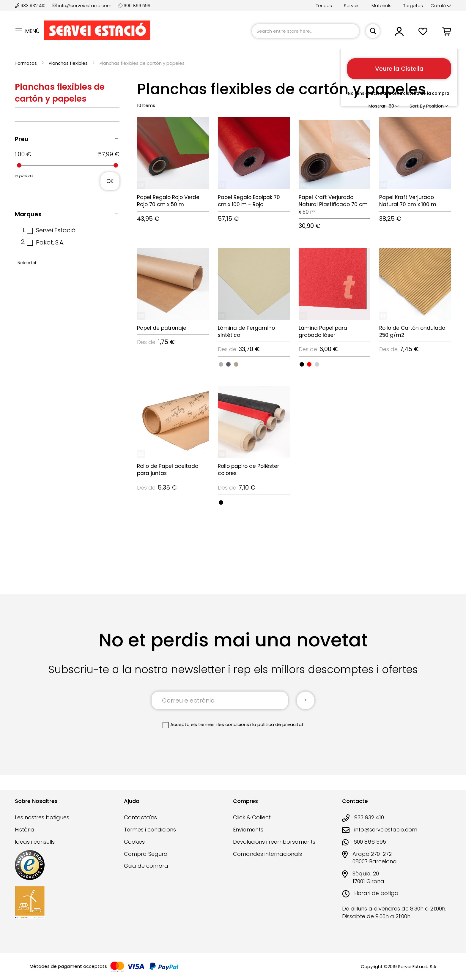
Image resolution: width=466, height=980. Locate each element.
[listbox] (254, 364)
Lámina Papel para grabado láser (323, 332)
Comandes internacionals (267, 854)
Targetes (413, 5)
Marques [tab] (28, 214)
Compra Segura (146, 854)
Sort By (417, 106)
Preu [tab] (22, 139)
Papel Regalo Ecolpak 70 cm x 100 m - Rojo (249, 201)
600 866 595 (134, 5)
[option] (221, 364)
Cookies (134, 842)
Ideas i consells (35, 842)
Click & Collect (252, 817)
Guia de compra (146, 866)
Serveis (352, 5)
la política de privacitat (278, 724)
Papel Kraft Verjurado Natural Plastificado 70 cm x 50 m (333, 205)
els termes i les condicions (220, 724)
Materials (381, 5)
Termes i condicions (150, 830)
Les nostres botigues (42, 817)
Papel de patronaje (162, 328)
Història (25, 830)
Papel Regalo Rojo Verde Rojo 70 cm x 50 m (168, 201)
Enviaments (248, 830)
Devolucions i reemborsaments (274, 842)
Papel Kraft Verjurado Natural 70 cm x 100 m (408, 201)
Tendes (324, 5)
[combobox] (306, 31)
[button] (441, 6)
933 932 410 (31, 5)
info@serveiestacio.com (82, 5)
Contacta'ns (140, 817)
